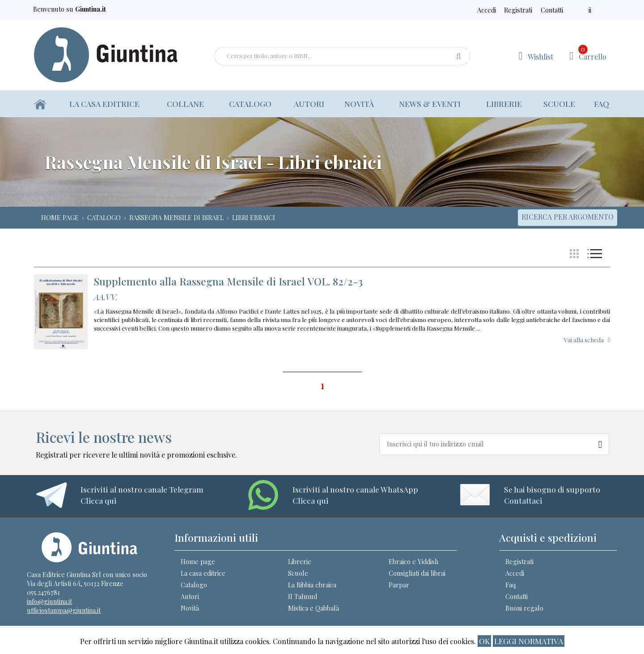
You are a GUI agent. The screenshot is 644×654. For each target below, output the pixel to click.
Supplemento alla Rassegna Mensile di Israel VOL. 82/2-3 (228, 281)
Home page (198, 561)
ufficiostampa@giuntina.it (64, 610)
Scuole (559, 104)
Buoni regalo (524, 608)
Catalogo (250, 104)
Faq (602, 104)
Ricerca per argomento (568, 217)
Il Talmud (303, 596)
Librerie (504, 104)
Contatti (551, 10)
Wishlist (540, 57)
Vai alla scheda (584, 340)
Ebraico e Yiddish (413, 561)
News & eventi (430, 104)
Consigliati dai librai (417, 573)
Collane (186, 104)
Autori (309, 104)
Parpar (399, 585)
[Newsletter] (601, 442)
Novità (359, 104)
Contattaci (523, 500)
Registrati (517, 10)
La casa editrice (104, 104)
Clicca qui (98, 500)
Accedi (487, 10)
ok (484, 641)
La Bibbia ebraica (312, 585)
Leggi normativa (529, 641)
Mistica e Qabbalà (314, 608)
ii (590, 10)
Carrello (592, 53)
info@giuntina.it (49, 601)
